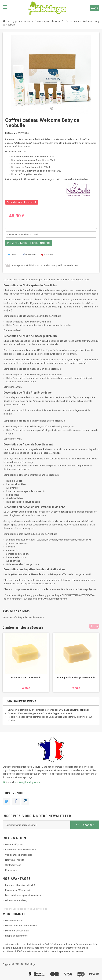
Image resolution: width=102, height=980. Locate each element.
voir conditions (80, 710)
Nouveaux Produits (15, 860)
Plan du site (11, 870)
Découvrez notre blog (16, 900)
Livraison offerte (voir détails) (20, 885)
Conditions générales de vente (21, 850)
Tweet (13, 255)
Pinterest (48, 255)
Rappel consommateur (17, 936)
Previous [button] (91, 626)
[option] (26, 662)
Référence (11, 133)
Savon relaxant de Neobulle (26, 678)
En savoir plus (40, 909)
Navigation (5, 7)
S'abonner (85, 825)
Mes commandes (14, 921)
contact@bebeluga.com (28, 782)
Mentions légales (14, 845)
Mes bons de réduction (17, 931)
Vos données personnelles (19, 855)
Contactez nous (13, 865)
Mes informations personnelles (21, 926)
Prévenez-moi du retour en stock (29, 243)
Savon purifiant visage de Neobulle (76, 678)
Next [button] (97, 626)
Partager (29, 255)
